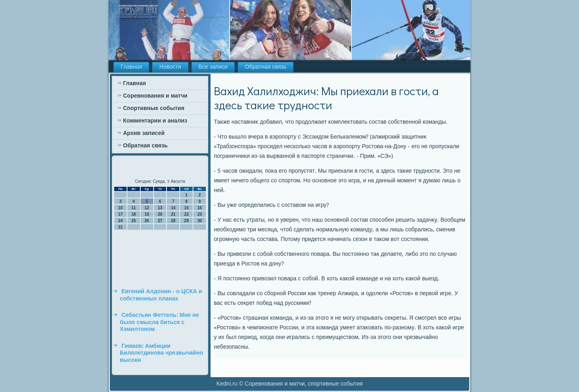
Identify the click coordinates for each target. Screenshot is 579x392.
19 (147, 214)
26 (147, 221)
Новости (170, 67)
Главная (131, 67)
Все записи (213, 67)
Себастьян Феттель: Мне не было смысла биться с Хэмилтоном (159, 322)
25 (134, 221)
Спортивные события (154, 108)
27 (160, 221)
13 (160, 208)
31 (120, 227)
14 (173, 208)
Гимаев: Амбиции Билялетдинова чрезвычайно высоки (161, 353)
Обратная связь (266, 67)
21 (173, 214)
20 (160, 214)
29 (186, 221)
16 (200, 208)
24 (120, 221)
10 (120, 208)
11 (134, 208)
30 (200, 221)
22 (186, 214)
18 (134, 214)
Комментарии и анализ (155, 121)
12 (147, 208)
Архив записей (144, 133)
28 (173, 221)
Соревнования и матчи (155, 96)
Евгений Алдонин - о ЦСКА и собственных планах (161, 295)
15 (186, 208)
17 (120, 214)
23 (200, 214)
